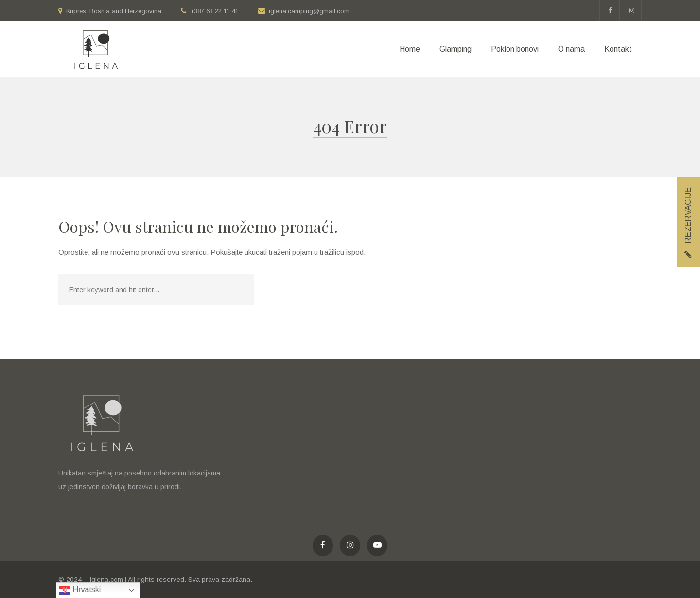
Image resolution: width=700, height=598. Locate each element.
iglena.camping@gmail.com (309, 11)
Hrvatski (80, 590)
